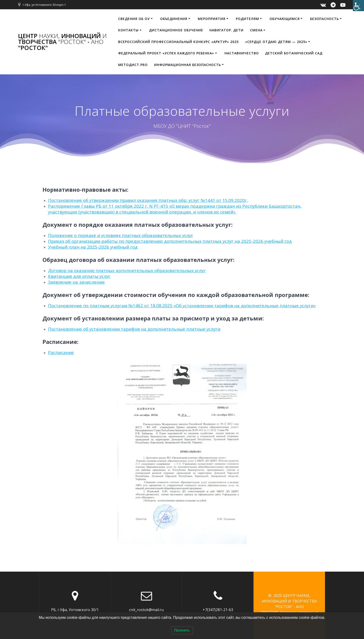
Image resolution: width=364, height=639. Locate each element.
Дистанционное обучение (176, 30)
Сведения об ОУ (134, 19)
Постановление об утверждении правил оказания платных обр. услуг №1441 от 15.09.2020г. (148, 200)
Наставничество (242, 53)
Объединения (174, 19)
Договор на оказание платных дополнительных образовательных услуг (127, 270)
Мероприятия (212, 19)
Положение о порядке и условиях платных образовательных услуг (121, 235)
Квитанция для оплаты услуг (79, 276)
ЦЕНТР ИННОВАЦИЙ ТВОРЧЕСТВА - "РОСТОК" (62, 42)
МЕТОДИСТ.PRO (133, 65)
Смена (256, 30)
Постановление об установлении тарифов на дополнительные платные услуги (134, 329)
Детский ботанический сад (294, 53)
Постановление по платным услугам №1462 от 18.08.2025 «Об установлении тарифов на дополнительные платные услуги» (182, 305)
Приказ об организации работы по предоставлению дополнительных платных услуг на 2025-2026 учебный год (170, 241)
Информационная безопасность (188, 65)
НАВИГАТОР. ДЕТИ (226, 30)
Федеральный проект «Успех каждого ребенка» (166, 53)
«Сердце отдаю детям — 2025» (276, 42)
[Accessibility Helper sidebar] (358, 6)
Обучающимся (285, 19)
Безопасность (325, 19)
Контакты (128, 30)
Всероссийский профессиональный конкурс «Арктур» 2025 (178, 42)
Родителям (247, 19)
